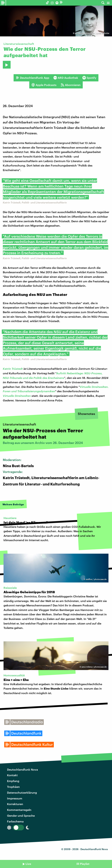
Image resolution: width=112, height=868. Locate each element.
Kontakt (12, 775)
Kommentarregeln (19, 810)
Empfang (13, 781)
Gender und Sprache (21, 816)
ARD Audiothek (66, 78)
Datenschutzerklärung (22, 792)
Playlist (85, 864)
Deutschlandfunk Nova (22, 769)
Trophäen (13, 787)
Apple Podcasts (44, 85)
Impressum (15, 798)
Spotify (89, 78)
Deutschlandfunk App (32, 78)
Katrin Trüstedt (13, 369)
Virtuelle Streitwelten (17, 396)
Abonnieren (71, 85)
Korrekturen (15, 804)
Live (28, 864)
